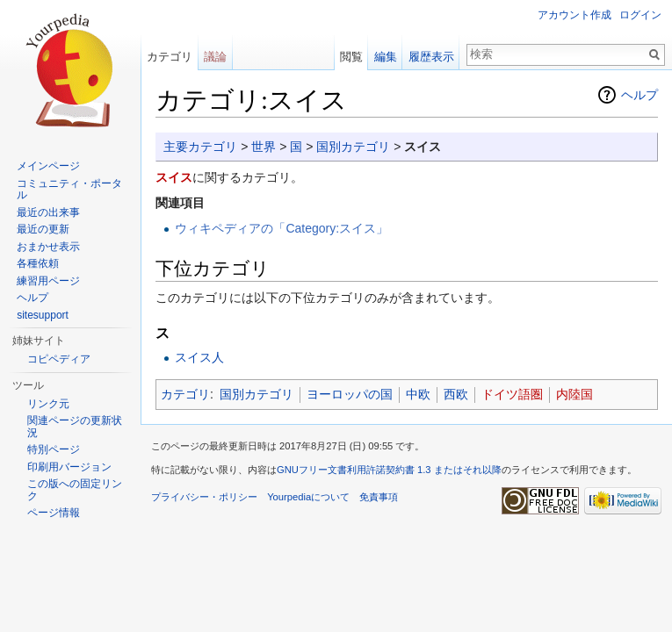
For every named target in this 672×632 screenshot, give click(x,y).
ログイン (640, 15)
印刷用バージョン (69, 467)
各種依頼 (38, 263)
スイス (174, 177)
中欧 (418, 394)
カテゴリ (185, 394)
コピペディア (59, 359)
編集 (386, 57)
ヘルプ (639, 95)
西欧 (456, 394)
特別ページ (54, 449)
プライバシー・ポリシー (204, 497)
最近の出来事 (48, 212)
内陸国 (574, 394)
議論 (215, 57)
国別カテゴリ (353, 147)
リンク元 (48, 404)
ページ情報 (54, 513)
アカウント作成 (574, 15)
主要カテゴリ (200, 147)
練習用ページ (48, 281)
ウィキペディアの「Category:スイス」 (282, 228)
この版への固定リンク (75, 490)
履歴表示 (431, 57)
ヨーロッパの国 (350, 394)
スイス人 (199, 357)
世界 (264, 147)
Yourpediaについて (308, 497)
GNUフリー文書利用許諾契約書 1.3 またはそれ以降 (389, 470)
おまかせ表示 (48, 247)
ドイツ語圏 (512, 394)
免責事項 (379, 497)
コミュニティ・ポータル (69, 190)
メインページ (48, 166)
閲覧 (351, 57)
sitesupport (43, 315)
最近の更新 (43, 229)
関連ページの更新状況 (75, 427)
